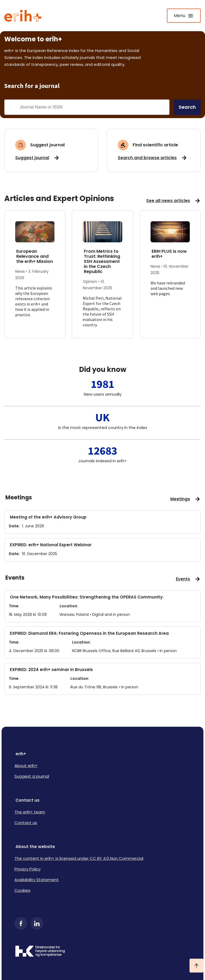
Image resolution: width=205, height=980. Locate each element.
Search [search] (187, 107)
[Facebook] (21, 923)
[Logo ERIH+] (23, 16)
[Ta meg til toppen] (196, 966)
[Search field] (94, 107)
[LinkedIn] (37, 923)
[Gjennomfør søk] (12, 107)
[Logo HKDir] (102, 952)
